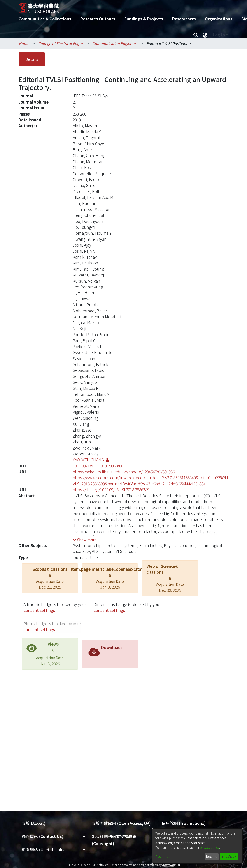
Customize (163, 856)
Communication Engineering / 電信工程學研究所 (115, 43)
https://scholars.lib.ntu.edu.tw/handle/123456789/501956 (124, 472)
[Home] (120, 7)
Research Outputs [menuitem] (98, 19)
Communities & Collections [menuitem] (45, 19)
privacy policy (210, 847)
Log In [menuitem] (219, 35)
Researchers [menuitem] (184, 19)
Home (24, 43)
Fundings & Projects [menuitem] (144, 19)
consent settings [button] (39, 610)
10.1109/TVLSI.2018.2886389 (97, 466)
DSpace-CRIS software (94, 865)
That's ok (229, 856)
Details (32, 59)
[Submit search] (196, 35)
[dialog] (197, 846)
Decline (212, 856)
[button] (85, 540)
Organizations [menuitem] (219, 19)
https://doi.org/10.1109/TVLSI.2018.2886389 (111, 489)
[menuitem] (205, 35)
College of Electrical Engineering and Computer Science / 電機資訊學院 (61, 43)
